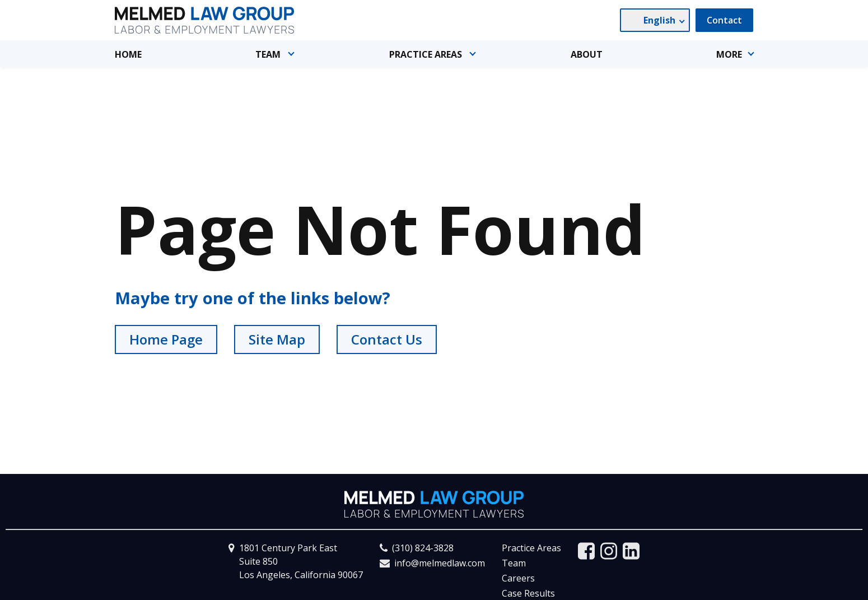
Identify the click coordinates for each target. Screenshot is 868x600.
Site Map (277, 339)
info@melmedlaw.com (440, 563)
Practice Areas (531, 548)
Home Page (166, 339)
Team (514, 563)
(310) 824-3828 (423, 548)
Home (128, 54)
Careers (518, 578)
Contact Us (387, 339)
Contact (724, 20)
